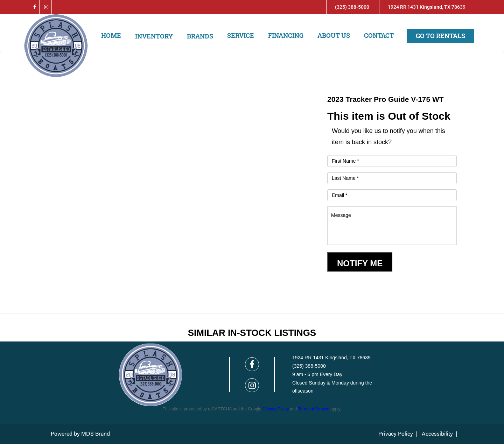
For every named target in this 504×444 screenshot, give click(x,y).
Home (111, 35)
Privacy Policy (276, 409)
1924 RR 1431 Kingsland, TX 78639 (427, 7)
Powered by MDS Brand (80, 434)
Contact (379, 35)
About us (334, 35)
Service (241, 35)
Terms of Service (313, 409)
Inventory (154, 36)
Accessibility (437, 434)
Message (392, 226)
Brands (200, 36)
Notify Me (360, 263)
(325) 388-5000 (352, 7)
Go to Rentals (440, 36)
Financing (286, 35)
